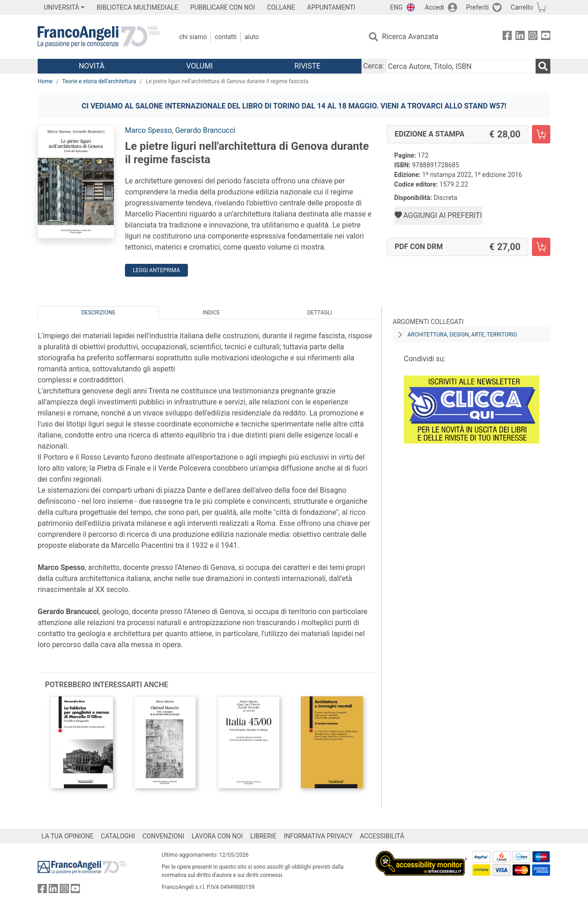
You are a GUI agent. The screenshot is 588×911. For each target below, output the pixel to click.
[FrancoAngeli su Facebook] (507, 37)
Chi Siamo (193, 37)
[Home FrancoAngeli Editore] (99, 37)
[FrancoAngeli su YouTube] (546, 37)
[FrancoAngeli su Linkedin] (520, 37)
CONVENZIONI (163, 836)
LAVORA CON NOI (217, 836)
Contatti (226, 37)
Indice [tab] (211, 313)
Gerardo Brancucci (205, 130)
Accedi (434, 7)
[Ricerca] (543, 66)
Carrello (522, 7)
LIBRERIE (263, 836)
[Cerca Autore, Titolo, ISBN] (461, 66)
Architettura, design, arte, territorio (462, 335)
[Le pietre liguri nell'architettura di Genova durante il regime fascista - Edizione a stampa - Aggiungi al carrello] (541, 134)
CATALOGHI (118, 836)
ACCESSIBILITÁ (382, 836)
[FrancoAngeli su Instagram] (533, 37)
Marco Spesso (148, 130)
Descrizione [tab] (98, 313)
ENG (396, 7)
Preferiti (478, 7)
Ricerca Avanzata (410, 37)
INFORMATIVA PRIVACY (318, 836)
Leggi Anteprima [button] (156, 270)
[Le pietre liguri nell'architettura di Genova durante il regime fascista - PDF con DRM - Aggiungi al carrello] (541, 247)
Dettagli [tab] (320, 313)
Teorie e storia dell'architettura (99, 81)
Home (45, 81)
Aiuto (252, 37)
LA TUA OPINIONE (68, 836)
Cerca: (374, 66)
